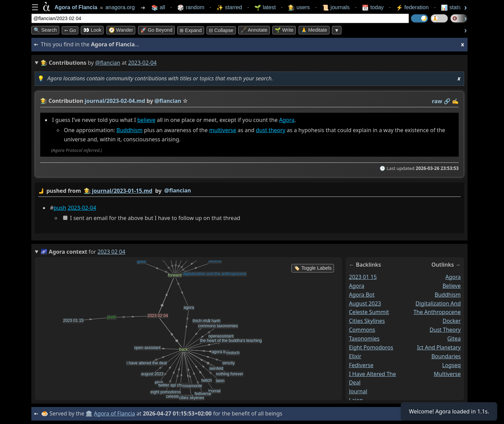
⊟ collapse (221, 30)
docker (452, 321)
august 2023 (365, 303)
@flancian (108, 63)
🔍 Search (45, 30)
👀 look (92, 30)
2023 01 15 (363, 277)
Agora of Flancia (115, 413)
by (249, 191)
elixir (355, 356)
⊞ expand (191, 30)
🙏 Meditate (314, 30)
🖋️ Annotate (254, 30)
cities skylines (367, 321)
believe (146, 120)
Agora (287, 120)
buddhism (448, 294)
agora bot (362, 294)
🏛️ (89, 413)
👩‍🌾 (44, 101)
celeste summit (369, 312)
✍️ (455, 101)
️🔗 (447, 101)
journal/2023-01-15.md (122, 191)
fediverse (361, 365)
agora (357, 286)
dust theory (271, 130)
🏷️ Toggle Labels (313, 268)
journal (358, 391)
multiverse (223, 130)
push (60, 208)
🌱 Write (284, 30)
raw (437, 101)
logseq (452, 365)
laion (356, 400)
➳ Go (70, 30)
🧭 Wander (121, 30)
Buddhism (130, 130)
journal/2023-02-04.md (115, 101)
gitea (454, 339)
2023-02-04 (82, 208)
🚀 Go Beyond (156, 30)
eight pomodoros (371, 347)
